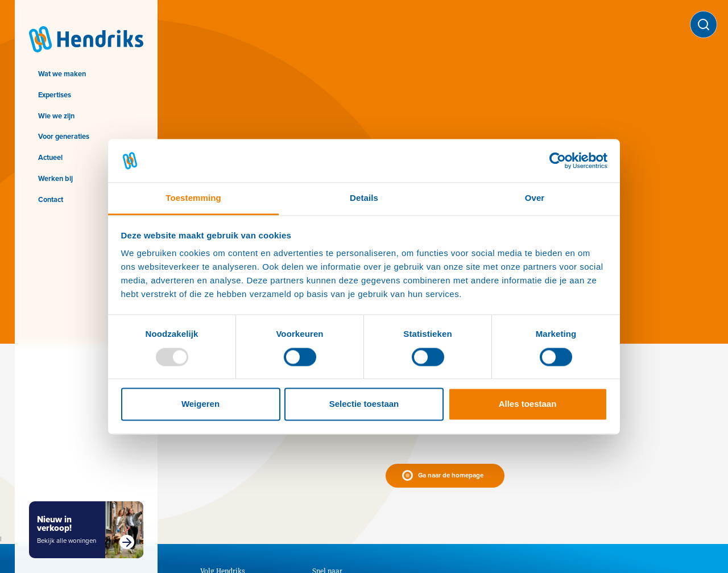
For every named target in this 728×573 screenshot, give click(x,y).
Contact (51, 199)
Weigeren (200, 404)
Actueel (50, 157)
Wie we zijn (56, 116)
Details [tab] (364, 198)
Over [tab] (535, 198)
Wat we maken (62, 74)
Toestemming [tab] (193, 198)
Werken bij (55, 178)
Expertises (55, 95)
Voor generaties (64, 136)
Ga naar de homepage (451, 475)
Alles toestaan (528, 404)
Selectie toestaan (364, 404)
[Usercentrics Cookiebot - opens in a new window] (558, 160)
